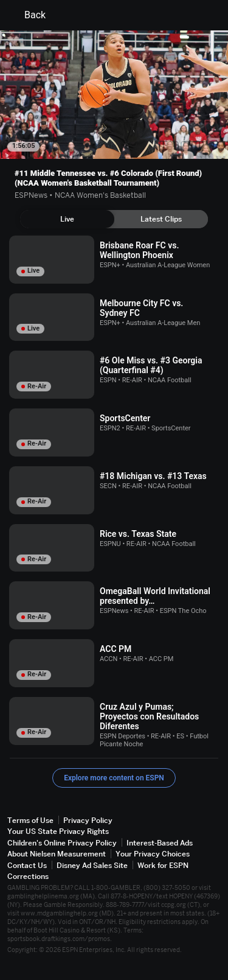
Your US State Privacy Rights (58, 831)
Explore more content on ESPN (114, 778)
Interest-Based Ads (160, 843)
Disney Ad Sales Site (92, 865)
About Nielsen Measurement (57, 854)
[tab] (67, 219)
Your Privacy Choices (153, 854)
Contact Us (27, 865)
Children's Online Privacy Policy (62, 843)
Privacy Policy (88, 820)
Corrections (28, 876)
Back (28, 15)
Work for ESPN (163, 865)
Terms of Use (30, 820)
